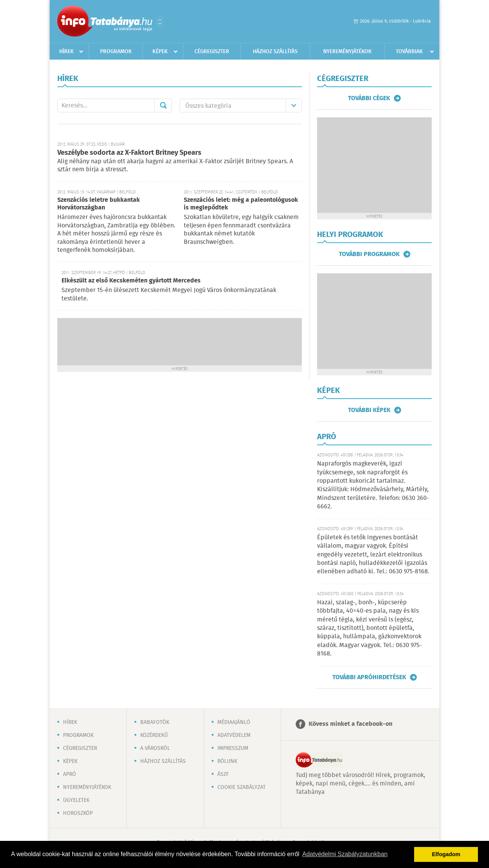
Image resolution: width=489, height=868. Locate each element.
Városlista (160, 22)
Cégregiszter (212, 52)
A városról (155, 748)
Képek (160, 52)
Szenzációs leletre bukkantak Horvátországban (99, 204)
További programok (369, 254)
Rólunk (227, 761)
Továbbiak (409, 52)
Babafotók (155, 722)
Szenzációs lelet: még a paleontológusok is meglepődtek (241, 204)
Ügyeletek (76, 800)
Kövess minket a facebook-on (351, 724)
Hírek (66, 52)
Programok (116, 52)
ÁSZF (223, 774)
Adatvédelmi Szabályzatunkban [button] (345, 854)
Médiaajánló (234, 722)
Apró (70, 774)
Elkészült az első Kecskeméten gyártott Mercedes (131, 281)
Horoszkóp (78, 813)
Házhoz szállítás (275, 52)
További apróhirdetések (369, 677)
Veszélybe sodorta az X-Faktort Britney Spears (129, 153)
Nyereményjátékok (347, 52)
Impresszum (233, 748)
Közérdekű (154, 735)
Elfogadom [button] (446, 854)
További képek (369, 410)
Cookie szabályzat (241, 787)
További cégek (369, 98)
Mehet (163, 105)
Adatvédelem (234, 735)
